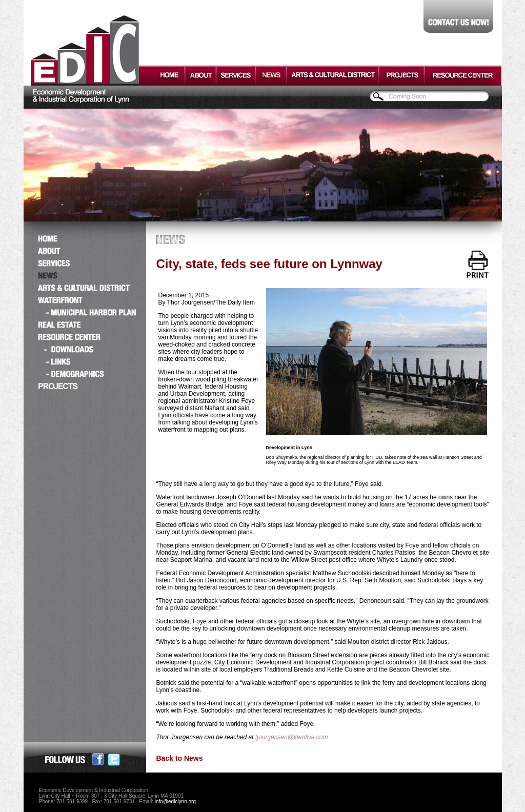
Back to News (180, 758)
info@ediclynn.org (175, 801)
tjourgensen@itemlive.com (292, 737)
